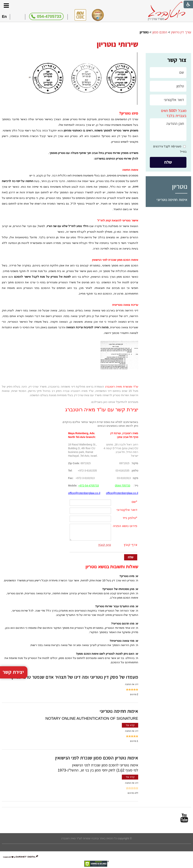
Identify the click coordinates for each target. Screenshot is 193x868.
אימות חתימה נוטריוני (172, 200)
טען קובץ (105, 545)
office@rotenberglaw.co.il (122, 493)
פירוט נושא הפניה (125, 526)
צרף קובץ (130, 545)
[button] (6, 6)
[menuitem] (168, 200)
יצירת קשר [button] (13, 666)
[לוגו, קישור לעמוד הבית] (167, 11)
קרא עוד (130, 725)
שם (134, 502)
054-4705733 (49, 16)
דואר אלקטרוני (127, 510)
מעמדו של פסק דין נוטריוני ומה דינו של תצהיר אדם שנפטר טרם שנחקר (74, 677)
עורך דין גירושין (181, 32)
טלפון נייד (129, 518)
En (4, 16)
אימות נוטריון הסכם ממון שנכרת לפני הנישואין (97, 758)
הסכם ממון (160, 32)
